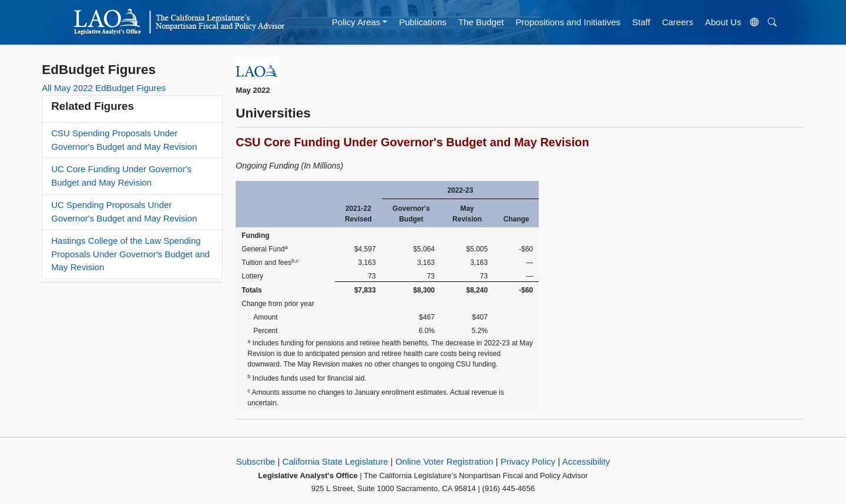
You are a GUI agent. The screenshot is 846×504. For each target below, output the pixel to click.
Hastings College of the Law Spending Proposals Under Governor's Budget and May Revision (130, 254)
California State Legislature (335, 461)
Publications (423, 22)
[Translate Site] (754, 22)
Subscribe (256, 461)
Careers (678, 22)
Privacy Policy (528, 461)
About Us (723, 22)
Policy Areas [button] (356, 22)
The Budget (481, 22)
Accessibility (586, 461)
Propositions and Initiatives (568, 22)
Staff (641, 22)
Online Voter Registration (444, 461)
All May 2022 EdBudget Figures (104, 88)
